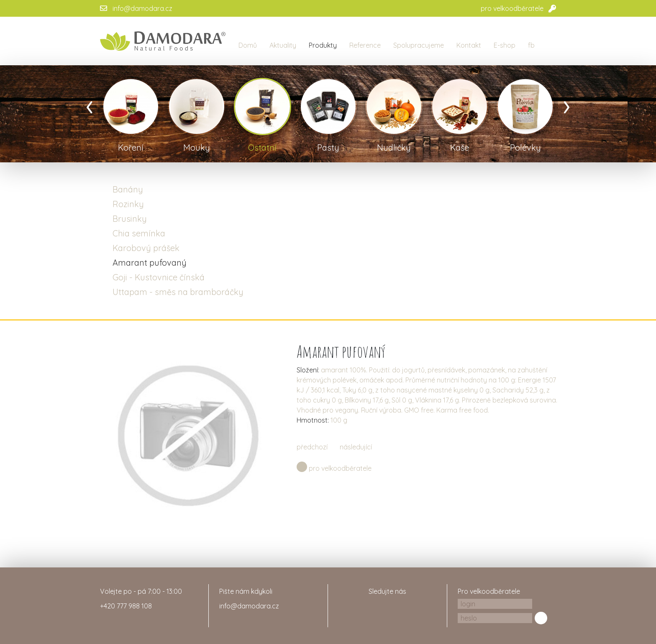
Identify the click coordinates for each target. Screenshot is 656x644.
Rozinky (128, 204)
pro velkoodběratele (512, 8)
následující (356, 447)
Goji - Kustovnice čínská (159, 277)
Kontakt (469, 45)
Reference (365, 45)
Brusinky (130, 219)
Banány (128, 189)
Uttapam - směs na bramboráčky (178, 292)
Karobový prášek (146, 248)
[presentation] (90, 105)
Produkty (323, 45)
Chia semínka (139, 233)
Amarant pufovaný (150, 263)
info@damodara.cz (142, 8)
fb (531, 45)
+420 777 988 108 (126, 606)
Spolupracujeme (419, 45)
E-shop (505, 45)
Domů (248, 45)
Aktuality (283, 45)
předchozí (312, 447)
